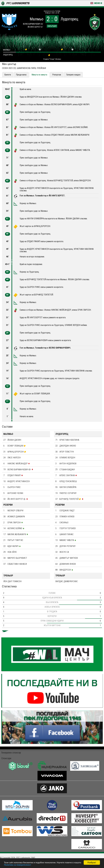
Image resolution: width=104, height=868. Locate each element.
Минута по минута (39, 75)
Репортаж (57, 75)
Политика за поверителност (18, 865)
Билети (8, 75)
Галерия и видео (73, 75)
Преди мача (21, 75)
